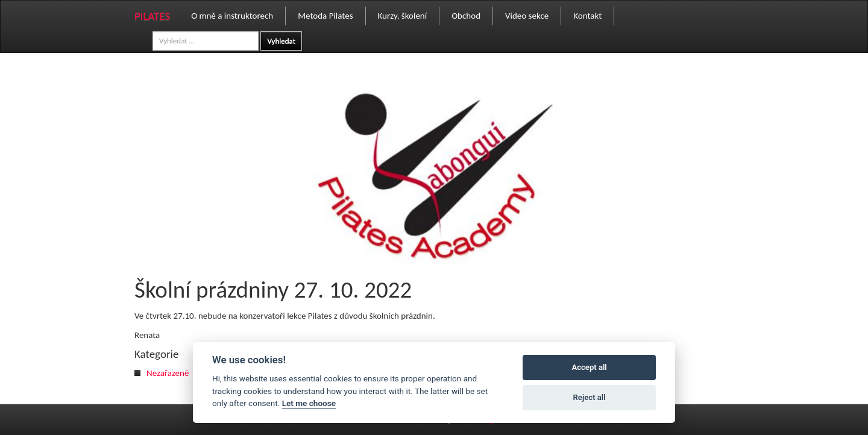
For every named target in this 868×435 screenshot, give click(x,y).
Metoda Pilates (325, 16)
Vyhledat (281, 41)
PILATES (152, 16)
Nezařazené (168, 373)
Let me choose (309, 403)
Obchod (466, 16)
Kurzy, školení (403, 16)
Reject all (590, 397)
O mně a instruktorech (232, 16)
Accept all (589, 367)
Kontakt (587, 16)
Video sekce (527, 16)
